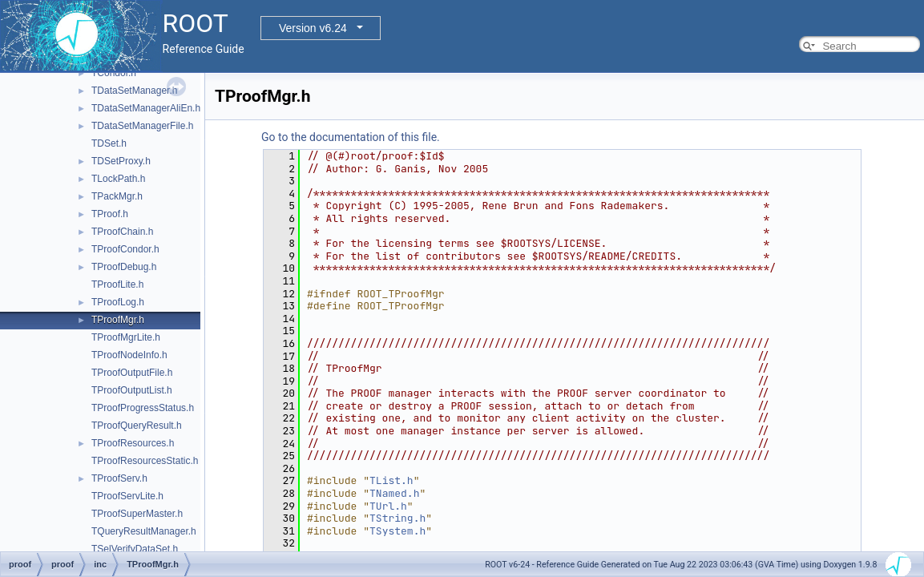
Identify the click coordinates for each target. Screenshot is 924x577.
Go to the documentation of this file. (351, 137)
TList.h (391, 480)
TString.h (397, 518)
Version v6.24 (313, 28)
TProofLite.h (117, 284)
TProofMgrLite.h (126, 337)
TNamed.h (394, 493)
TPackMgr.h (117, 196)
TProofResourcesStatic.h (145, 461)
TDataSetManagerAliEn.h (146, 108)
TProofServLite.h (127, 496)
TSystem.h (397, 531)
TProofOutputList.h (132, 390)
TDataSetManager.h (134, 91)
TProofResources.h (133, 443)
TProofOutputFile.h (132, 373)
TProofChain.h (122, 232)
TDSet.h (109, 143)
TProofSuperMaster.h (137, 514)
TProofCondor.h (125, 249)
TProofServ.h (119, 478)
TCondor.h (114, 73)
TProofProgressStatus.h (143, 408)
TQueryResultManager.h (144, 531)
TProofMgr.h (118, 320)
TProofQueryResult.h (137, 426)
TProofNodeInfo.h (129, 355)
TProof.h (110, 214)
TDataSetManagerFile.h (142, 126)
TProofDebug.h (124, 267)
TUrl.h (388, 506)
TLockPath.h (118, 179)
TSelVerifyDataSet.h (135, 549)
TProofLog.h (118, 302)
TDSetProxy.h (121, 161)
